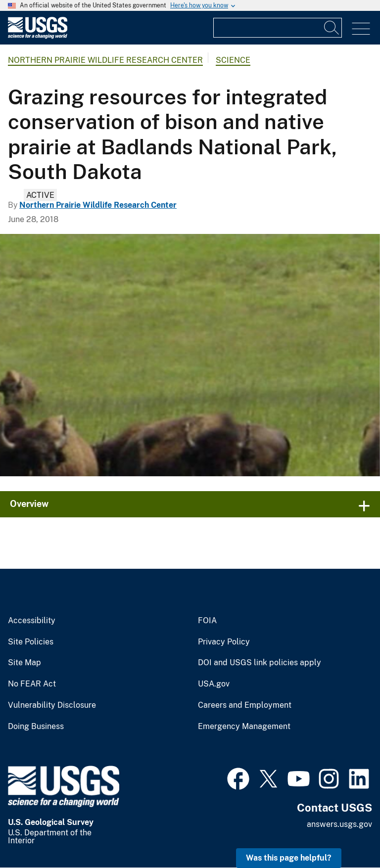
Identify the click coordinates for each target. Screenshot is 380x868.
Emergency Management (244, 727)
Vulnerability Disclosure (52, 705)
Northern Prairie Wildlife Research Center (105, 60)
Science (233, 60)
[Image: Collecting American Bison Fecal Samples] (190, 355)
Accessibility (32, 621)
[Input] (278, 28)
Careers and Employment (245, 705)
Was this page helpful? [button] (289, 858)
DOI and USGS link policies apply (260, 663)
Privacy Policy (224, 642)
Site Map (24, 663)
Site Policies (31, 642)
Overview (29, 504)
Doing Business (36, 727)
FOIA (207, 621)
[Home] (38, 36)
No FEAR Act (32, 684)
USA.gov (214, 684)
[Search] (332, 28)
